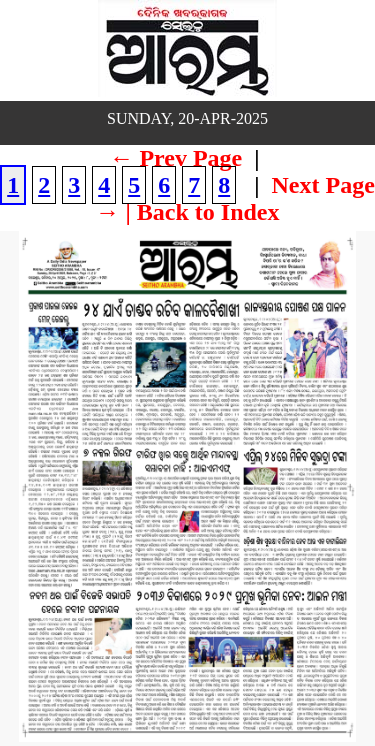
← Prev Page (175, 158)
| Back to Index (203, 212)
